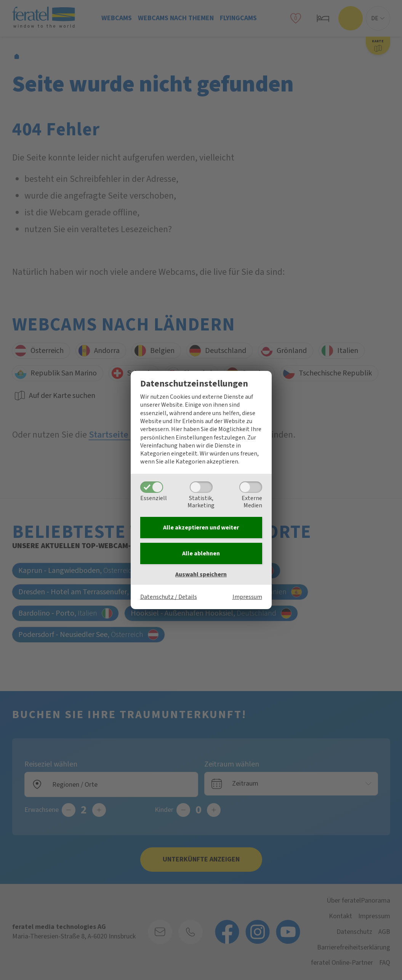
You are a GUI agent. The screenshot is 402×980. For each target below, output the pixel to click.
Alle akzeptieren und (201, 528)
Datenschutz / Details (169, 597)
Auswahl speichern (201, 574)
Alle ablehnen (201, 553)
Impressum (247, 597)
